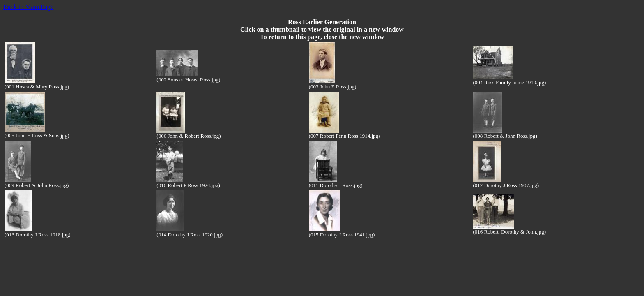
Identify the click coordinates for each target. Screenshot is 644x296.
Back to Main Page (28, 7)
